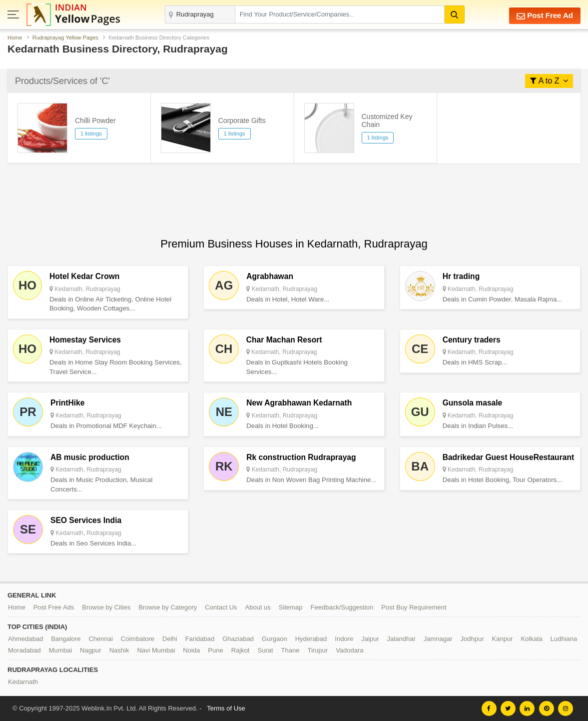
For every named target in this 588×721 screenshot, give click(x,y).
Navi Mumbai (156, 650)
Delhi (170, 639)
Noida (191, 650)
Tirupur (317, 650)
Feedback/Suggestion (342, 607)
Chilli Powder (95, 120)
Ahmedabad (25, 639)
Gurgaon (275, 639)
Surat (265, 650)
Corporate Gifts (242, 120)
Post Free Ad (545, 16)
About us (258, 607)
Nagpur (91, 650)
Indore (344, 639)
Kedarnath (23, 682)
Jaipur (370, 639)
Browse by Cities (106, 607)
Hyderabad (311, 639)
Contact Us (221, 607)
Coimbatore (138, 639)
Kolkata (531, 639)
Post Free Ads (54, 607)
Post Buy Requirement (414, 607)
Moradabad (24, 650)
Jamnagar (438, 639)
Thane (291, 650)
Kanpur (503, 639)
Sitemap (291, 607)
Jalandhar (401, 639)
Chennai (100, 639)
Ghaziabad (238, 639)
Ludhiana (564, 639)
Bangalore (66, 639)
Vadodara (349, 650)
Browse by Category (168, 607)
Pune (215, 650)
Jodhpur (472, 639)
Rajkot (241, 650)
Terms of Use (226, 708)
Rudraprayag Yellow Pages (65, 37)
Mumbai (60, 650)
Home (15, 37)
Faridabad (200, 639)
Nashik (119, 650)
